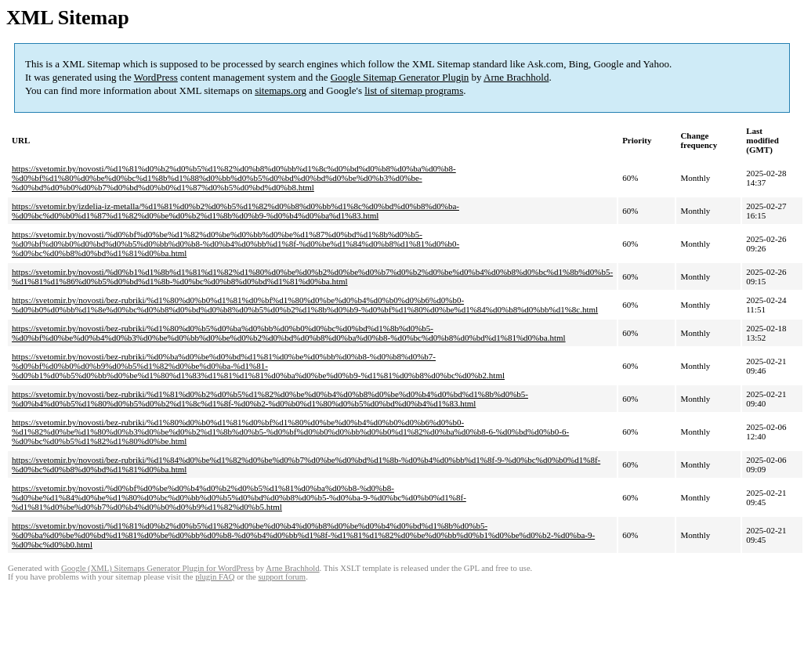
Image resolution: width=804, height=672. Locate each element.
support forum (282, 577)
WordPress (156, 77)
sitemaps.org (281, 90)
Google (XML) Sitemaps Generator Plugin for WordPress (158, 568)
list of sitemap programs (414, 90)
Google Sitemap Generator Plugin (400, 77)
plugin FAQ (215, 577)
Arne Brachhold (516, 77)
